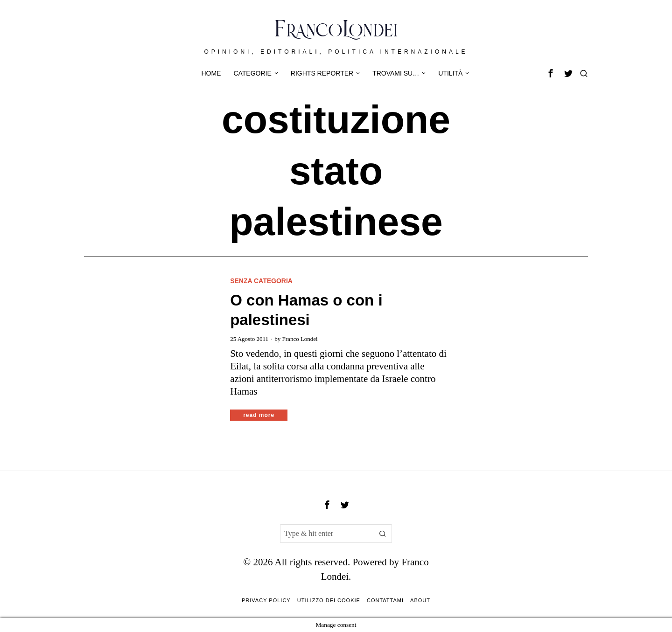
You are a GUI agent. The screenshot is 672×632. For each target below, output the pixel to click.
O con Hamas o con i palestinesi (306, 310)
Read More (259, 415)
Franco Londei (300, 339)
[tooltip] (551, 73)
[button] (383, 534)
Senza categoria (261, 281)
